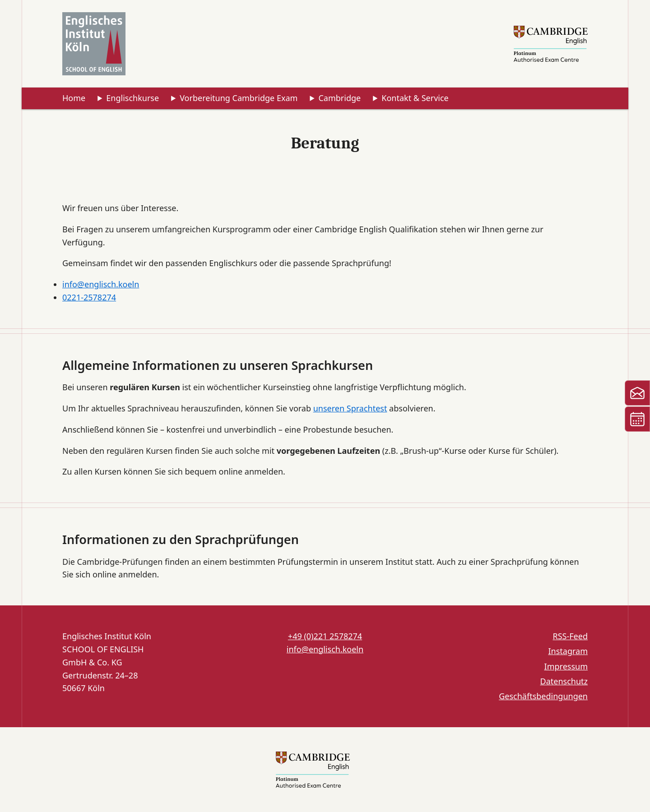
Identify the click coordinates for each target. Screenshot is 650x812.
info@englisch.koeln (101, 284)
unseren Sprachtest (350, 408)
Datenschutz (564, 681)
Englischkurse (132, 98)
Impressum (566, 666)
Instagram (568, 651)
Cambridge (339, 98)
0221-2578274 (89, 297)
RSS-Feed (570, 636)
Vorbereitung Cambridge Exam (239, 98)
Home (74, 98)
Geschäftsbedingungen (543, 696)
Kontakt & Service (415, 98)
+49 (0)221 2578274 (325, 636)
